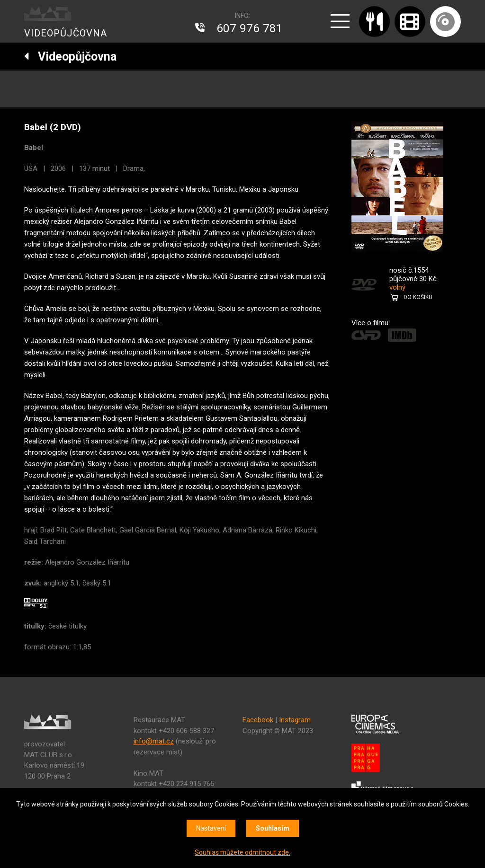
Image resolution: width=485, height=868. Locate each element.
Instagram (295, 720)
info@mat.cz (154, 741)
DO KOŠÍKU (418, 297)
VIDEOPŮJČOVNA (66, 33)
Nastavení (211, 828)
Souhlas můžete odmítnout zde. (242, 852)
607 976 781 (250, 28)
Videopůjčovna (70, 57)
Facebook (258, 720)
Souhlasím (273, 828)
